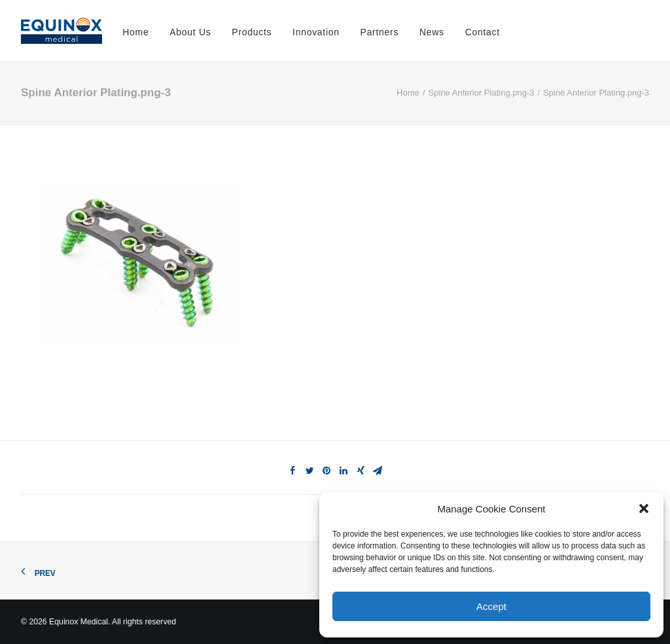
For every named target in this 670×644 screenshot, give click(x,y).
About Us (190, 32)
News (432, 32)
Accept (491, 606)
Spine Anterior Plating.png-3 (482, 93)
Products (252, 32)
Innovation (316, 32)
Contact (483, 32)
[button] (644, 509)
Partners (380, 32)
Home (135, 32)
